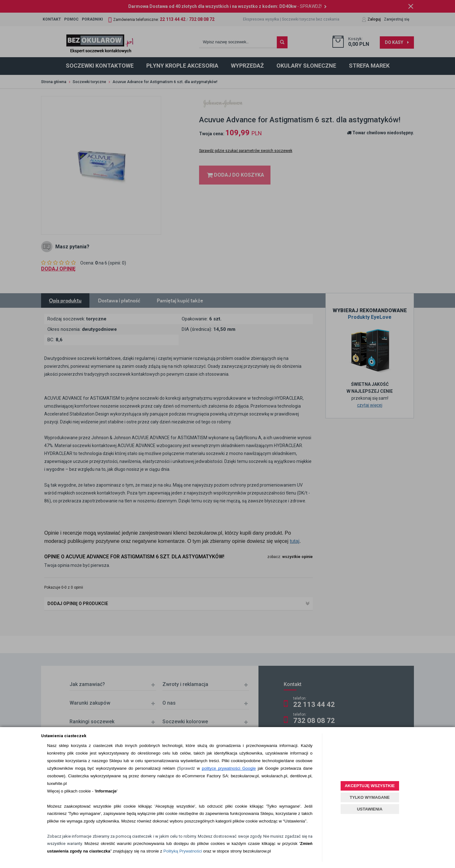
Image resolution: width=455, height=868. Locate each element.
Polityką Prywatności (183, 851)
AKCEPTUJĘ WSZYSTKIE (370, 786)
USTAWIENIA (370, 809)
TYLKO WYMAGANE (370, 797)
